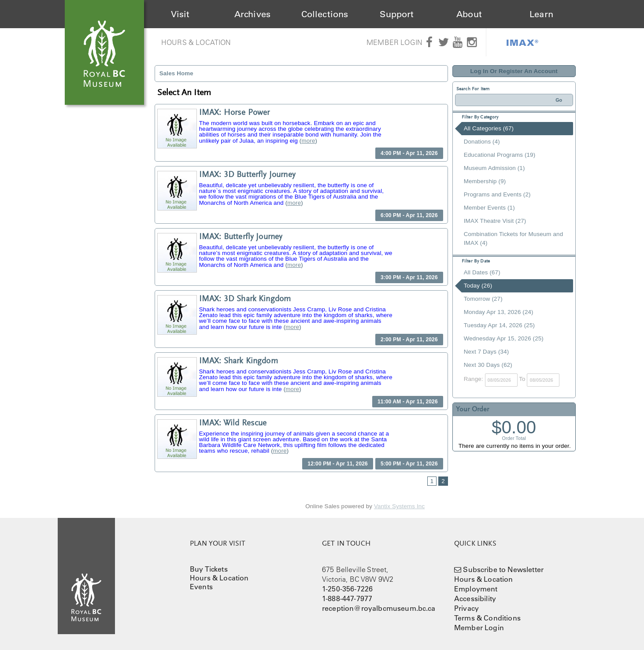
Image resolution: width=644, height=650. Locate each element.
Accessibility (475, 598)
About (469, 14)
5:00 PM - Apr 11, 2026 (409, 464)
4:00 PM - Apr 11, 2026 (409, 153)
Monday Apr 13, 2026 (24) (499, 312)
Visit (180, 14)
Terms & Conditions (487, 618)
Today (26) (478, 286)
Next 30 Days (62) (488, 365)
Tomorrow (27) (483, 299)
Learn (541, 14)
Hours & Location (196, 42)
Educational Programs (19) (500, 155)
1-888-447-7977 (347, 598)
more (308, 141)
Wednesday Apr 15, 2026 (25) (504, 338)
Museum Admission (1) (494, 168)
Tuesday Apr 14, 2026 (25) (499, 325)
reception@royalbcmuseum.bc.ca (379, 608)
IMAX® (522, 42)
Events (201, 587)
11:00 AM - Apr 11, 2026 (408, 402)
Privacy (466, 608)
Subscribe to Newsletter (503, 569)
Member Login (394, 42)
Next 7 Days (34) (487, 352)
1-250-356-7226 (347, 589)
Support (397, 14)
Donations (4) (482, 142)
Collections (325, 14)
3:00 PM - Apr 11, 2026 (409, 277)
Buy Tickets (209, 569)
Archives (252, 14)
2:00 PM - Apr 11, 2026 (409, 340)
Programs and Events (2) (497, 194)
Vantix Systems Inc (399, 506)
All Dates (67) (482, 272)
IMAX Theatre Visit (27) (495, 221)
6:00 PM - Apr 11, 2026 (409, 215)
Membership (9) (485, 181)
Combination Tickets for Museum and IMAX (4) (513, 238)
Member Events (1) (489, 208)
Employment (476, 589)
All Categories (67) (489, 128)
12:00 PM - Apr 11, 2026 (338, 464)
